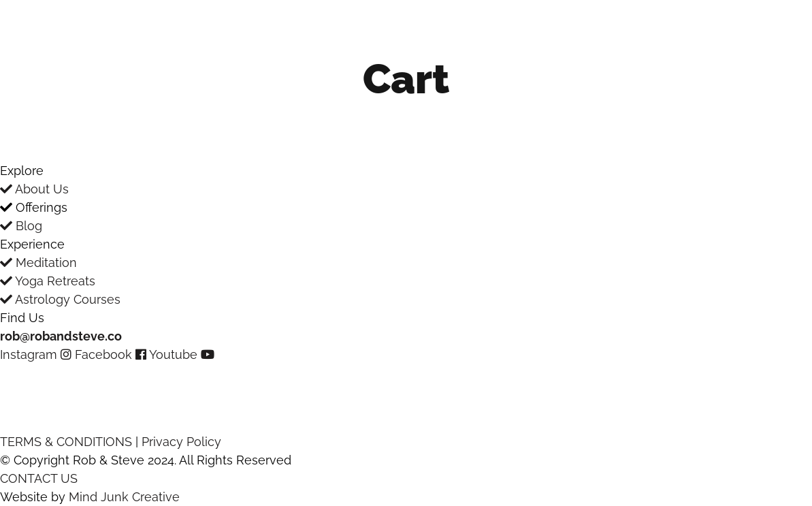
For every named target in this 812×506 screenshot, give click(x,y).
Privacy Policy (181, 442)
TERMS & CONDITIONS (66, 442)
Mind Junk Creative (124, 497)
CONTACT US (39, 478)
